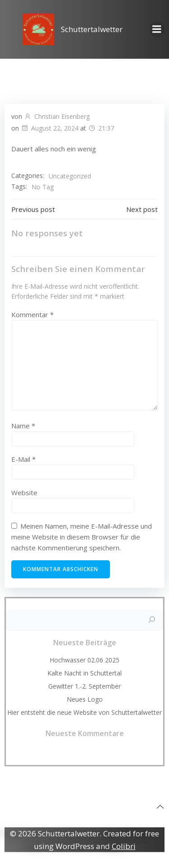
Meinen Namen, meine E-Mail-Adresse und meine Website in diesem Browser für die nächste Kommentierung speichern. (82, 537)
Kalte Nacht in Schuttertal (84, 673)
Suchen (85, 604)
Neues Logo (85, 699)
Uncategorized (70, 176)
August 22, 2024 (50, 128)
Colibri (124, 846)
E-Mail (23, 459)
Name (23, 426)
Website (24, 493)
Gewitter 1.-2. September (84, 686)
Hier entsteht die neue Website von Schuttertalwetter (84, 712)
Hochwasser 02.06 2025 (84, 660)
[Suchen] (152, 620)
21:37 (101, 128)
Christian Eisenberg (57, 116)
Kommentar (32, 314)
